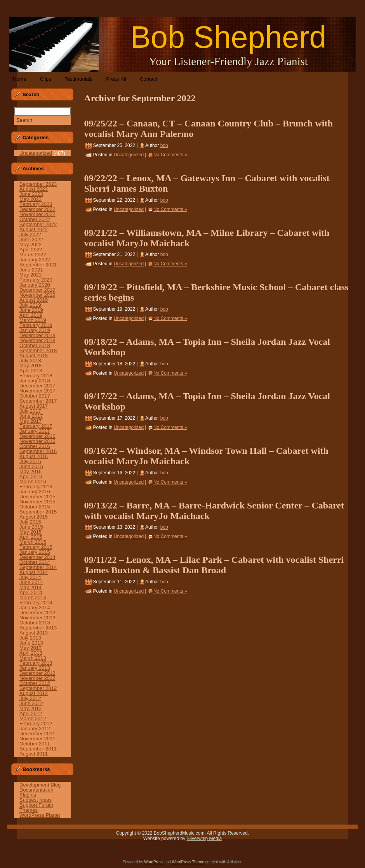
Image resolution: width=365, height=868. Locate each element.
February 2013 (36, 663)
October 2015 (35, 507)
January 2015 (35, 552)
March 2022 (33, 255)
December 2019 (37, 290)
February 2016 (36, 487)
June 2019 (31, 310)
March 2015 (33, 542)
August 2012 (34, 693)
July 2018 (30, 361)
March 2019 (33, 320)
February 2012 (36, 724)
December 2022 (37, 209)
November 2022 (37, 214)
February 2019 (36, 325)
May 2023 (30, 199)
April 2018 (31, 371)
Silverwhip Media (204, 839)
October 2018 (35, 345)
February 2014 (36, 603)
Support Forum (36, 805)
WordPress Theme (188, 862)
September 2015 (38, 512)
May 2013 (30, 648)
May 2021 (30, 275)
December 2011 (37, 734)
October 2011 (35, 744)
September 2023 (38, 184)
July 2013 (30, 638)
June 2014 (31, 582)
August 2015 (34, 517)
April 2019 (31, 315)
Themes (29, 810)
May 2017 (30, 421)
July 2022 (30, 234)
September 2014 (38, 567)
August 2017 (34, 406)
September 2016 (38, 451)
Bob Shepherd (228, 37)
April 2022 (31, 250)
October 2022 (35, 219)
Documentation (36, 790)
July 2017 (30, 411)
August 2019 (34, 300)
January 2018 (35, 381)
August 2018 (34, 355)
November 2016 (37, 441)
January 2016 (35, 492)
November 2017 (37, 391)
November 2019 (37, 295)
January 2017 (35, 431)
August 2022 (34, 229)
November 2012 (37, 678)
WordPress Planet (40, 815)
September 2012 (38, 688)
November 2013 (37, 618)
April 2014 (31, 592)
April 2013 (31, 653)
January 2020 (35, 285)
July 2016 (30, 461)
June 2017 (31, 416)
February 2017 (36, 426)
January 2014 (35, 608)
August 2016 (34, 456)
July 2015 (30, 522)
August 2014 (34, 572)
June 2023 (31, 194)
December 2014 (37, 557)
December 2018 (37, 335)
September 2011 (38, 749)
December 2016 (37, 436)
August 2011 (34, 754)
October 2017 (35, 396)
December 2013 (37, 613)
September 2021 (38, 265)
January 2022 (35, 260)
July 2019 (30, 305)
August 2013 (34, 633)
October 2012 (35, 683)
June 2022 (31, 239)
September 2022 (38, 224)
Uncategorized (36, 153)
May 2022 (30, 245)
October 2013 (35, 623)
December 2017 (37, 386)
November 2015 (37, 502)
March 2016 (33, 482)
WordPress (154, 862)
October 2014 (35, 562)
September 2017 (38, 401)
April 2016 (31, 476)
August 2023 (34, 189)
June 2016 (31, 466)
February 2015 (36, 547)
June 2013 (31, 643)
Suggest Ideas (36, 800)
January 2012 (35, 729)
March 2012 (33, 718)
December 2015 (37, 497)
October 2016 (35, 446)
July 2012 (30, 698)
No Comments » (170, 155)
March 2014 (33, 597)
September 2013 (38, 628)
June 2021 (31, 270)
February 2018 (36, 376)
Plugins (28, 795)
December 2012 (37, 673)
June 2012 (31, 703)
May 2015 (30, 532)
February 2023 (36, 204)
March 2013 (33, 658)
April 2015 (31, 537)
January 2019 (35, 330)
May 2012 (30, 708)
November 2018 (37, 340)
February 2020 (36, 280)
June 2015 (31, 527)
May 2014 (30, 587)
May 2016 (30, 471)
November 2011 (37, 739)
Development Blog (40, 785)
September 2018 (38, 350)
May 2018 (30, 366)
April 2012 (31, 713)
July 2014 (30, 577)
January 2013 (35, 668)
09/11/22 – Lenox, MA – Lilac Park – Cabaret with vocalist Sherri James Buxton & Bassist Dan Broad (214, 565)
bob (164, 145)
